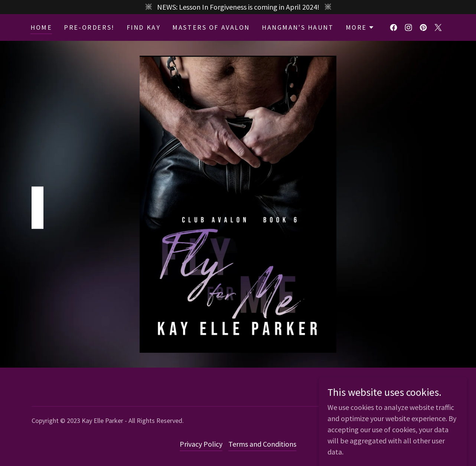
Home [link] (41, 27)
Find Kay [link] (144, 27)
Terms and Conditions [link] (262, 444)
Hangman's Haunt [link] (298, 27)
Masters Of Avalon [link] (211, 27)
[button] (360, 27)
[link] (394, 27)
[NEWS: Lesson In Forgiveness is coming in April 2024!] (238, 7)
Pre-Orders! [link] (89, 27)
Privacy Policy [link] (201, 444)
